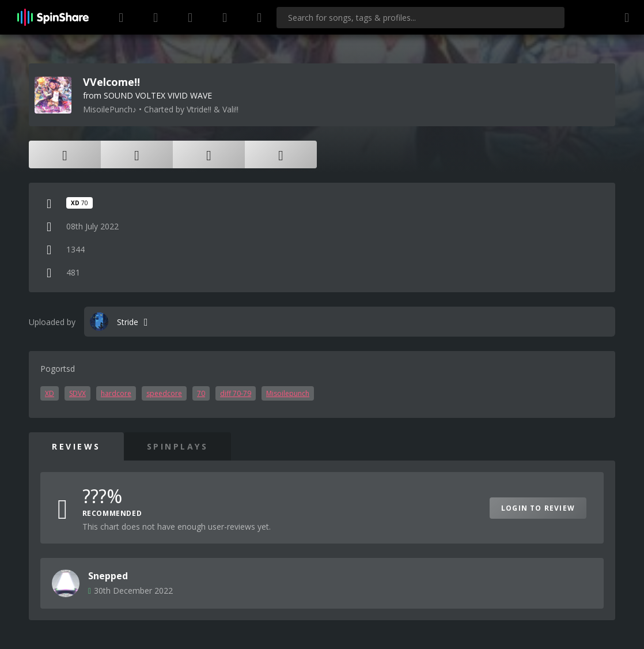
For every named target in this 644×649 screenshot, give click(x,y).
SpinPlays (178, 446)
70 (201, 393)
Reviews (76, 446)
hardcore (116, 393)
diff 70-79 (236, 393)
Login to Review (538, 508)
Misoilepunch (288, 393)
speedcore (164, 393)
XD (50, 393)
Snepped (108, 576)
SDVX (77, 393)
